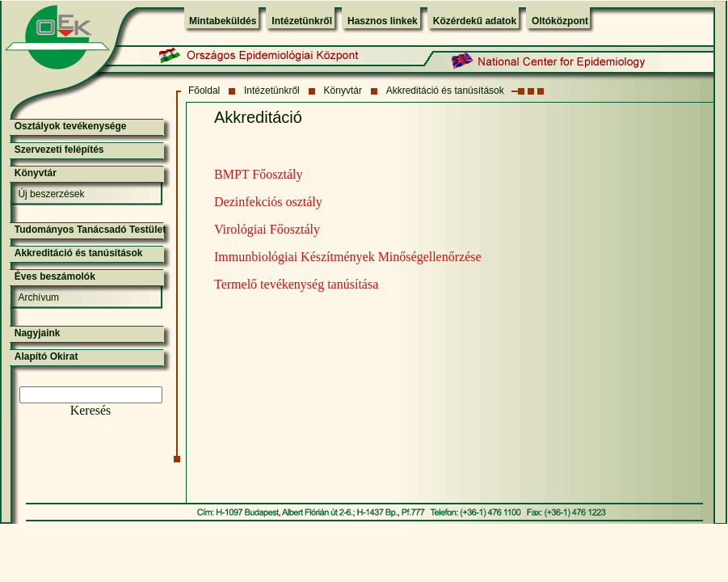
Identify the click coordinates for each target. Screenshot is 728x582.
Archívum (38, 297)
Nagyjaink (38, 333)
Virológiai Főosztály (267, 229)
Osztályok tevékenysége (71, 126)
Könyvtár (343, 91)
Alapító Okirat (46, 356)
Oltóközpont (560, 21)
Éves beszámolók (55, 276)
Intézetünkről (302, 21)
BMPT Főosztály (259, 174)
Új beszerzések (51, 194)
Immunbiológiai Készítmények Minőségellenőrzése (348, 257)
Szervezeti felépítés (59, 150)
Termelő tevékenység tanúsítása (296, 284)
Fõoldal (204, 91)
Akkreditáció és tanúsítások (445, 91)
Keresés (91, 410)
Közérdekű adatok (475, 21)
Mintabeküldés (223, 21)
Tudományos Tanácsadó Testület (90, 230)
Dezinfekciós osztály (268, 202)
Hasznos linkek (383, 21)
